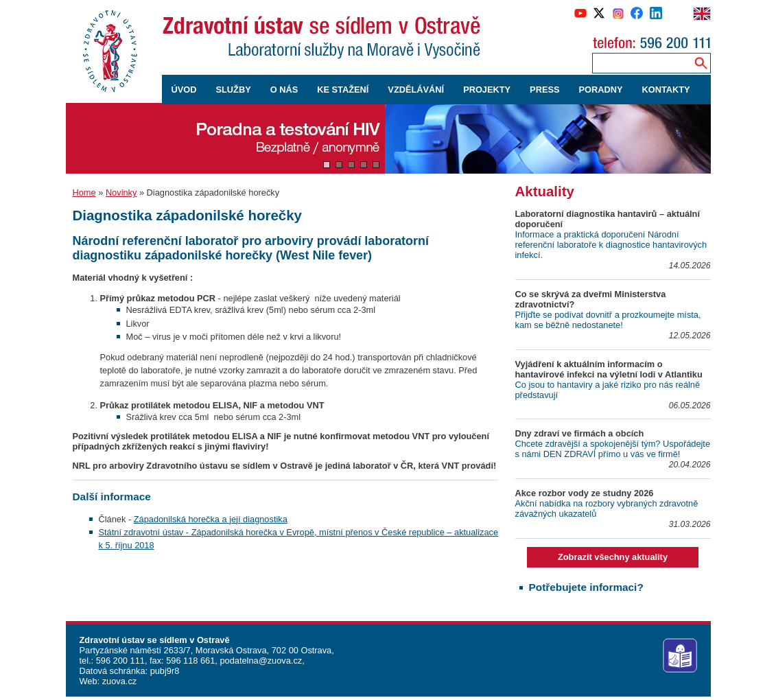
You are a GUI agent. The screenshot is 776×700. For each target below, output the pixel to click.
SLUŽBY (233, 90)
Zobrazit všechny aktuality (613, 557)
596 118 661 (190, 661)
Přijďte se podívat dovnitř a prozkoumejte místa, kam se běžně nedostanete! (608, 320)
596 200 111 (119, 661)
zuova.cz (120, 681)
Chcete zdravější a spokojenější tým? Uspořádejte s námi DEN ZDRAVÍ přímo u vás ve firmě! (613, 449)
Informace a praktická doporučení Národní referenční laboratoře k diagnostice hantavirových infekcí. (611, 245)
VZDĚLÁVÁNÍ (416, 90)
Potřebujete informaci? (586, 587)
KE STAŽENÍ (343, 90)
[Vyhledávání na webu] (701, 63)
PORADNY (601, 90)
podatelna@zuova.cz (261, 661)
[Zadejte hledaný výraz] (640, 63)
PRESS (544, 90)
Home (84, 192)
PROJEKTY (487, 90)
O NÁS (284, 90)
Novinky (121, 192)
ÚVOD (184, 90)
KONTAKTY (666, 90)
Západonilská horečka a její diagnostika (211, 519)
